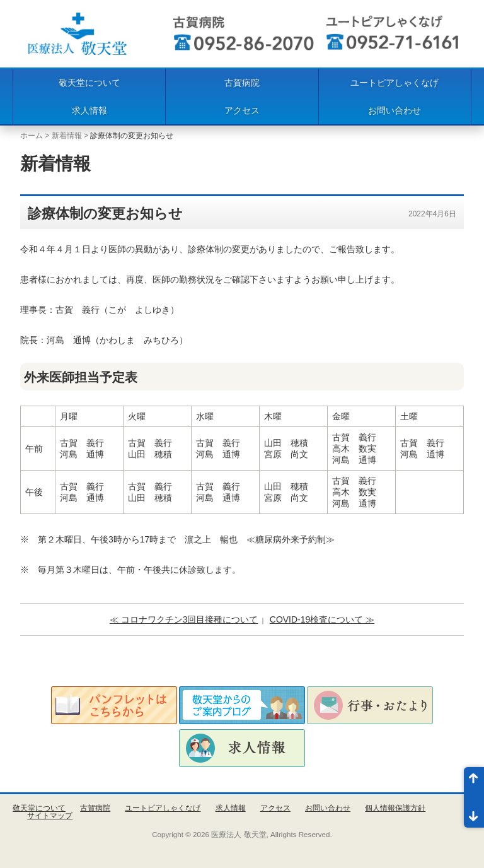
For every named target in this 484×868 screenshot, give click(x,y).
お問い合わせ (395, 110)
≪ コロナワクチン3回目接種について (184, 619)
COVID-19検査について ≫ (322, 619)
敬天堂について (89, 83)
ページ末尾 (474, 812)
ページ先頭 (474, 782)
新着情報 (67, 136)
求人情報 (89, 110)
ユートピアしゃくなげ (395, 83)
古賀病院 (242, 83)
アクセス (242, 110)
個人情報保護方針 (395, 808)
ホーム (32, 136)
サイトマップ (50, 816)
